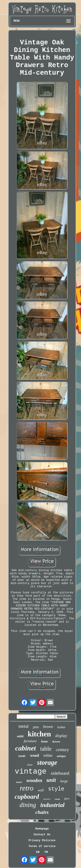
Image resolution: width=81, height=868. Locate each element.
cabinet (25, 748)
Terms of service (42, 846)
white (48, 755)
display (61, 736)
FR (46, 852)
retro (27, 788)
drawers (47, 799)
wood (34, 755)
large (64, 781)
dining (28, 805)
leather (61, 727)
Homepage (42, 829)
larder (19, 782)
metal (24, 726)
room (57, 799)
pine (36, 727)
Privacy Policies (42, 840)
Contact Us (42, 835)
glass (67, 799)
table (46, 749)
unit (51, 780)
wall (41, 790)
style (56, 789)
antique (61, 756)
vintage (31, 772)
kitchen (39, 734)
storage (47, 762)
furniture (30, 741)
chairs (42, 812)
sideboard (60, 773)
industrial (52, 805)
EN (38, 852)
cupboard (27, 797)
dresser (56, 742)
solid (20, 736)
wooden (34, 780)
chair (30, 765)
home (44, 741)
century (62, 750)
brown (48, 727)
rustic (22, 756)
